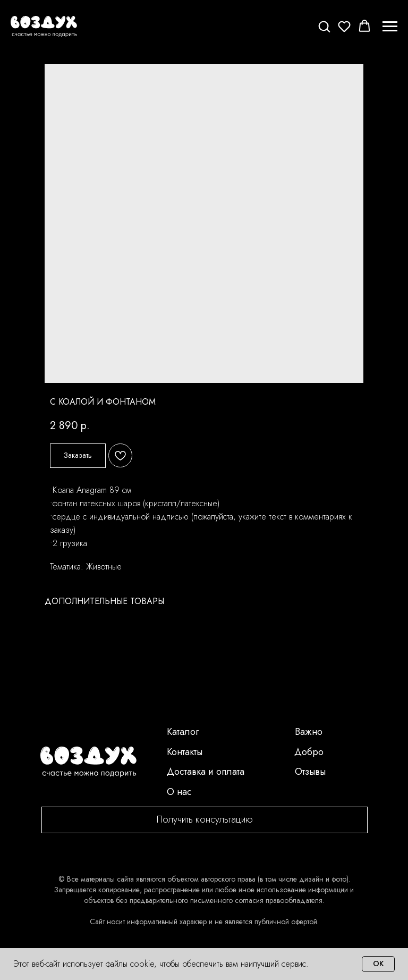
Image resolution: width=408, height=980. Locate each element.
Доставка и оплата (206, 772)
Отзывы (310, 772)
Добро (309, 752)
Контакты (185, 752)
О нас (179, 792)
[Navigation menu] (390, 27)
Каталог (183, 732)
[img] (88, 762)
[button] (324, 26)
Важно (309, 732)
